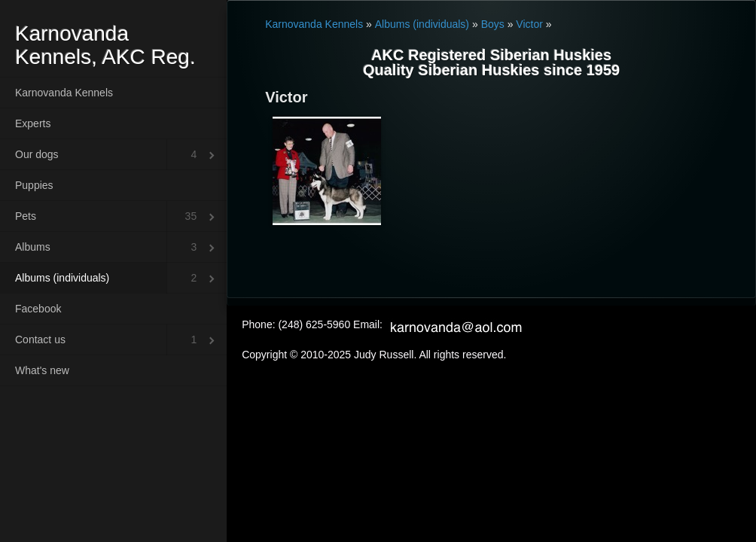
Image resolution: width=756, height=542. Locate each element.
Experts (33, 123)
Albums (33, 247)
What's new (42, 370)
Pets (26, 216)
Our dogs (37, 154)
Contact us (40, 340)
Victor (529, 24)
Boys (493, 24)
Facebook (38, 309)
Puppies (34, 185)
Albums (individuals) (62, 278)
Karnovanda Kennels (64, 93)
